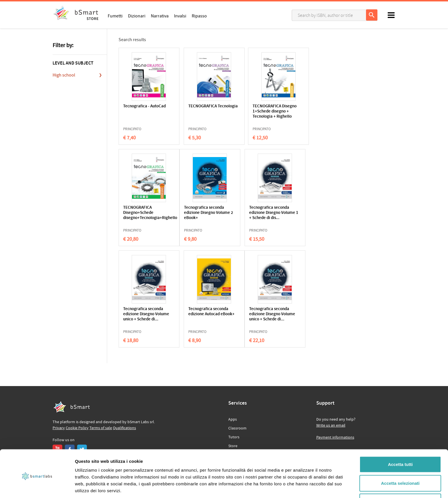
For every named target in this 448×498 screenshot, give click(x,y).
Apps (233, 419)
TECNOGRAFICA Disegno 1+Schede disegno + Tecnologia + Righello (255, 114)
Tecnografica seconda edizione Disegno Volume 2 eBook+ (143, 213)
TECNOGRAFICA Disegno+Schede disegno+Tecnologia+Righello (311, 112)
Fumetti (115, 16)
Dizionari (137, 16)
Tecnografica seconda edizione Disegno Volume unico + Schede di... (255, 215)
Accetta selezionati (400, 461)
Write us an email (331, 425)
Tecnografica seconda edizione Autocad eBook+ (310, 213)
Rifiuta (400, 479)
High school (64, 75)
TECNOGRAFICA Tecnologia (193, 109)
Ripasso (199, 16)
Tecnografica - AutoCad (136, 109)
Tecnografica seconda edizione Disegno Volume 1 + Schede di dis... (199, 215)
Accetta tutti (400, 442)
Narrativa (160, 16)
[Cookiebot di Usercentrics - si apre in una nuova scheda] (37, 487)
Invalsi (180, 16)
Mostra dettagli (301, 487)
